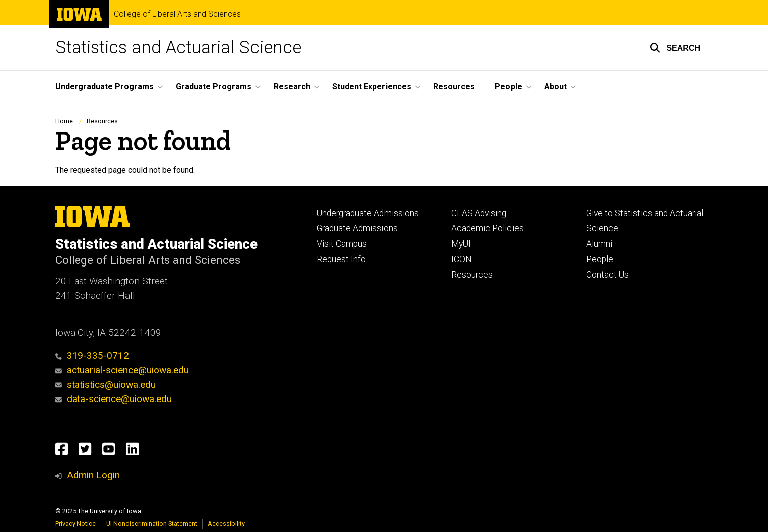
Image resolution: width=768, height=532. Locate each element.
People (600, 259)
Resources (102, 121)
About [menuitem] (555, 87)
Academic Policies (487, 228)
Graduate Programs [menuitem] (214, 87)
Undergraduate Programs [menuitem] (104, 87)
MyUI (461, 244)
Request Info (341, 259)
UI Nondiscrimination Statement (152, 524)
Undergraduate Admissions (368, 213)
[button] (675, 48)
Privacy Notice (76, 524)
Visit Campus (342, 244)
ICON (462, 259)
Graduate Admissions (357, 228)
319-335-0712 (92, 356)
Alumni (599, 244)
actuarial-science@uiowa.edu (122, 370)
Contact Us (608, 275)
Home (64, 121)
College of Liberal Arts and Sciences (177, 14)
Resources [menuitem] (454, 87)
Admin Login (93, 475)
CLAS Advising (479, 213)
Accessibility (226, 524)
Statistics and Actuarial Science (178, 47)
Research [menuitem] (292, 87)
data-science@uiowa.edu (119, 399)
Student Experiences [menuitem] (372, 87)
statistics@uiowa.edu (105, 385)
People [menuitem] (508, 87)
